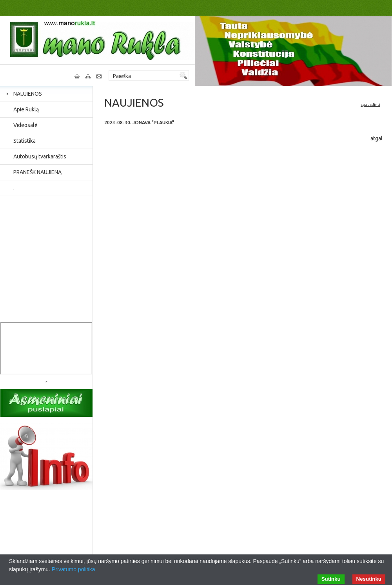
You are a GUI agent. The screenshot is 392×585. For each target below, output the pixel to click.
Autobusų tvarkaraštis (40, 156)
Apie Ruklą (26, 109)
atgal (377, 138)
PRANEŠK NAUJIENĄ (37, 172)
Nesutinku (369, 579)
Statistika (24, 141)
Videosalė (25, 125)
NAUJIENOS (28, 94)
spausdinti (370, 104)
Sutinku (331, 579)
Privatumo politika (73, 569)
